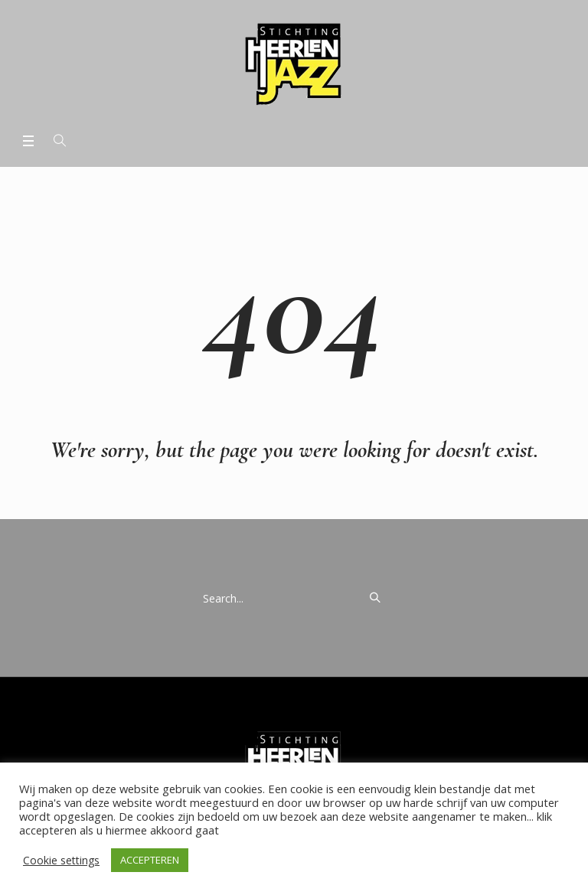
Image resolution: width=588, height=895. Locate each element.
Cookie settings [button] (61, 860)
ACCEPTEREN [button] (150, 860)
